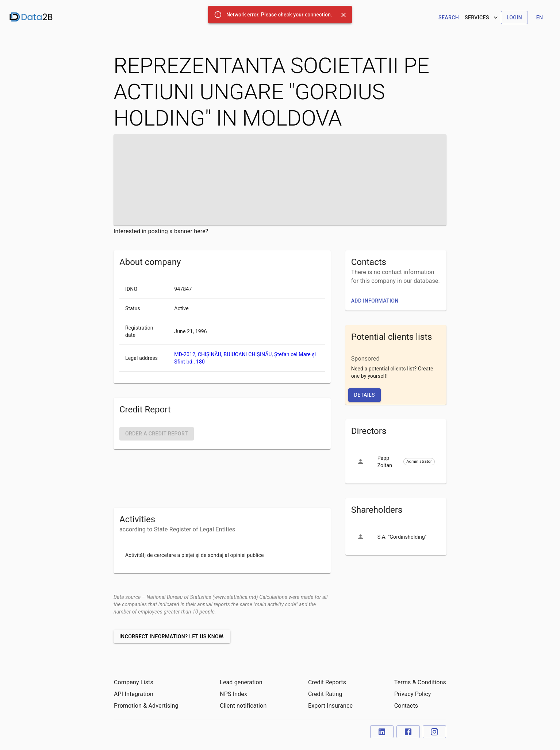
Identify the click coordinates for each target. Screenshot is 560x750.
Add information (375, 301)
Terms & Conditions (420, 682)
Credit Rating (325, 694)
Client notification (243, 706)
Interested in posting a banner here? (161, 231)
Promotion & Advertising (146, 706)
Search (449, 18)
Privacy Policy (413, 694)
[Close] (344, 15)
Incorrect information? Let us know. (172, 636)
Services (482, 18)
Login (514, 18)
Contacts (406, 706)
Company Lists (134, 682)
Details (365, 395)
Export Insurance (330, 706)
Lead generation (241, 682)
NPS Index (233, 694)
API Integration (134, 694)
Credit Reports (327, 682)
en (540, 18)
